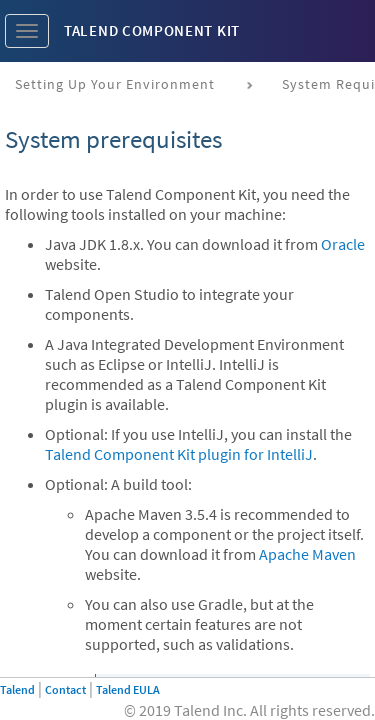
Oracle (343, 244)
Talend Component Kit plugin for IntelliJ (179, 454)
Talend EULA (128, 689)
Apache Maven (307, 554)
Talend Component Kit (152, 30)
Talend (17, 689)
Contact (65, 689)
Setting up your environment (115, 84)
